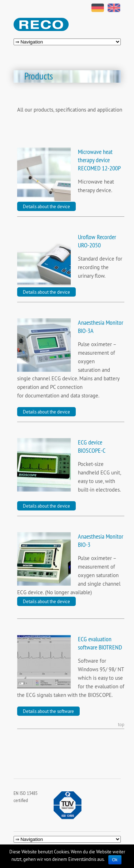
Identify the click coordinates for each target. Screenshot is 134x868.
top (121, 725)
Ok (115, 860)
